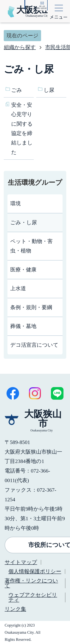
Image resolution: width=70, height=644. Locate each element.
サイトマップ (21, 562)
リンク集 (15, 609)
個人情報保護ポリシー (35, 571)
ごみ (17, 90)
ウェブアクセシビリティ (33, 597)
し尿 (49, 90)
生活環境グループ (35, 183)
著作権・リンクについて (31, 583)
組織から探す (20, 47)
